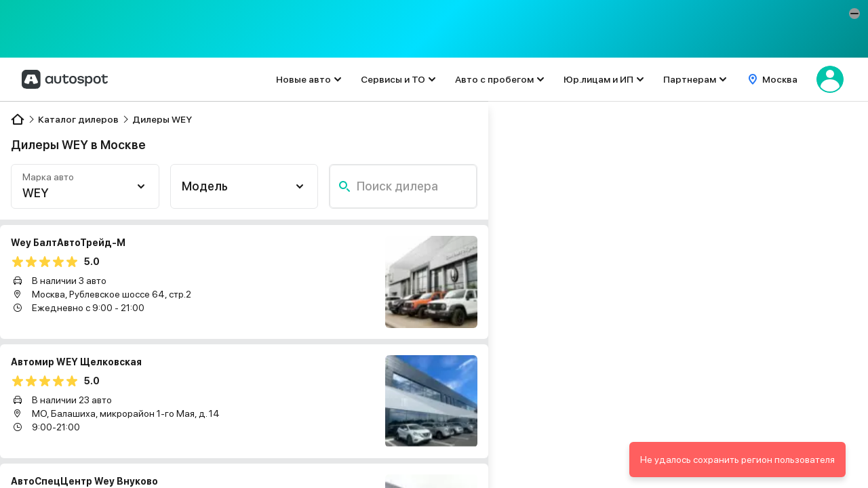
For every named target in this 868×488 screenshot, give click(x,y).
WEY (36, 193)
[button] (854, 14)
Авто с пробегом (494, 79)
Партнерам (690, 79)
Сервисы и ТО (393, 79)
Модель (205, 186)
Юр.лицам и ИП (598, 79)
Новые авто (303, 79)
